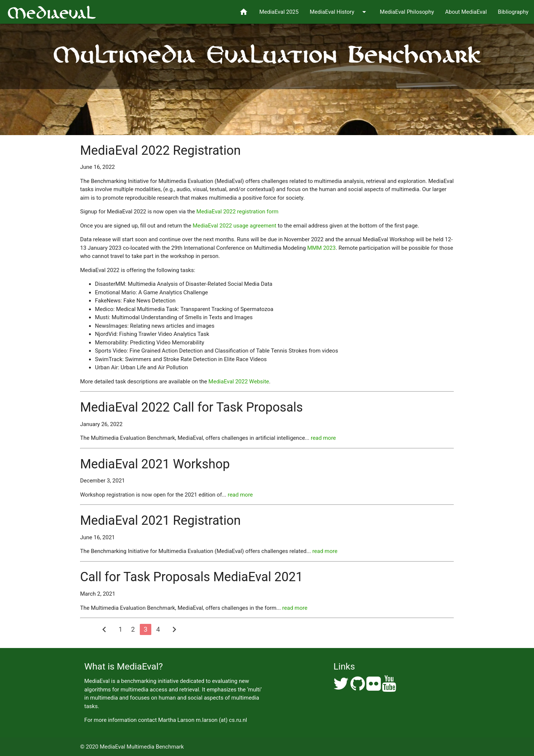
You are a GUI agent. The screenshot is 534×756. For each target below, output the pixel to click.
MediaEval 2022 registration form (238, 212)
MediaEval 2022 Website (239, 382)
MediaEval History (339, 12)
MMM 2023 (321, 248)
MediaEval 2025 (279, 12)
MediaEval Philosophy (407, 12)
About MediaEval (466, 12)
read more (323, 438)
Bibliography (513, 12)
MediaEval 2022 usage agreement (234, 226)
